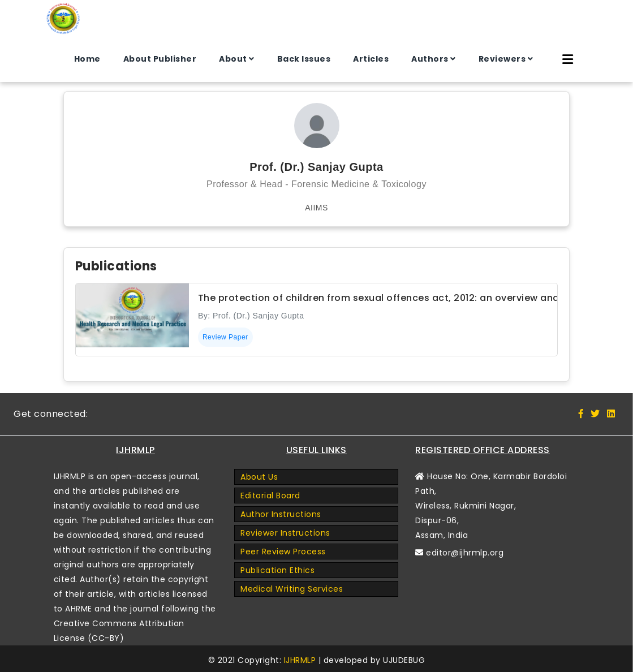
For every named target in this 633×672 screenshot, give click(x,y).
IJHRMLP (300, 660)
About (233, 59)
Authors (430, 59)
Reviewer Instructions (285, 533)
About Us (259, 477)
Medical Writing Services (292, 589)
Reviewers (502, 59)
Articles (371, 59)
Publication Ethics (277, 570)
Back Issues (304, 59)
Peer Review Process (283, 552)
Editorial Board (270, 496)
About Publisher (160, 59)
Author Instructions (281, 514)
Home (87, 59)
